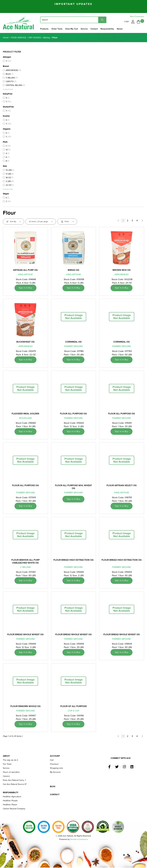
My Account (55, 773)
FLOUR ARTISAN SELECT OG (122, 486)
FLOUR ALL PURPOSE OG (73, 414)
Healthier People (10, 801)
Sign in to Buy (25, 288)
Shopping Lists (56, 769)
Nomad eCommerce (79, 840)
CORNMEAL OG (73, 342)
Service (84, 29)
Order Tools (57, 29)
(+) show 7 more (8, 190)
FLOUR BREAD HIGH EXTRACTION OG (73, 560)
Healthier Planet (10, 805)
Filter (67, 222)
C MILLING (25, 568)
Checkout (54, 765)
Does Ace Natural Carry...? (14, 781)
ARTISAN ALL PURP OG (25, 270)
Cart (52, 761)
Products (44, 29)
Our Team (7, 765)
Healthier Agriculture (12, 797)
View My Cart (71, 29)
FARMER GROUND (73, 347)
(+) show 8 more (8, 90)
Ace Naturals (19, 24)
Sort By (14, 222)
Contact (94, 29)
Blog (53, 787)
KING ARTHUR (25, 275)
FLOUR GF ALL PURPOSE (73, 707)
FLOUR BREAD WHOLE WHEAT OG (25, 635)
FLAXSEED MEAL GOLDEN (25, 414)
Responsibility (107, 29)
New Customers (137, 16)
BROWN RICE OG (122, 270)
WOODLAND (25, 418)
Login (127, 21)
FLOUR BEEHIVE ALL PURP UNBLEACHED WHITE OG (25, 562)
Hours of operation (11, 773)
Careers (6, 777)
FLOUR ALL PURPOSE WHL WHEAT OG (73, 487)
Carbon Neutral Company (14, 809)
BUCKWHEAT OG (25, 342)
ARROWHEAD (122, 275)
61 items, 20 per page (41, 222)
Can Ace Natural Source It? (15, 785)
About (120, 29)
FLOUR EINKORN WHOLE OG (25, 707)
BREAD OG (73, 270)
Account (55, 756)
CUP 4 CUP (73, 711)
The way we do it (10, 761)
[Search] (73, 20)
